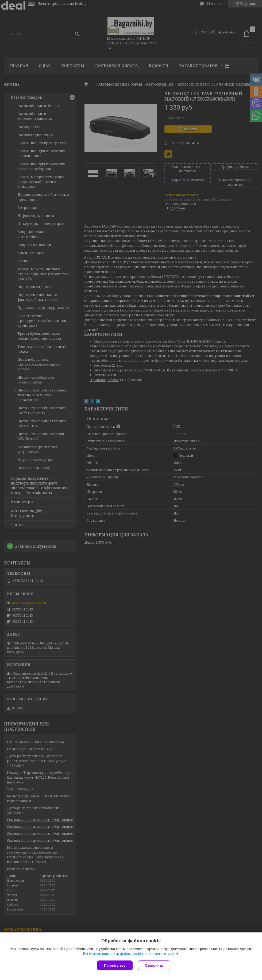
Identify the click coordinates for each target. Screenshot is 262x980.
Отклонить (154, 965)
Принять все (115, 965)
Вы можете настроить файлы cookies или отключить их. (129, 954)
